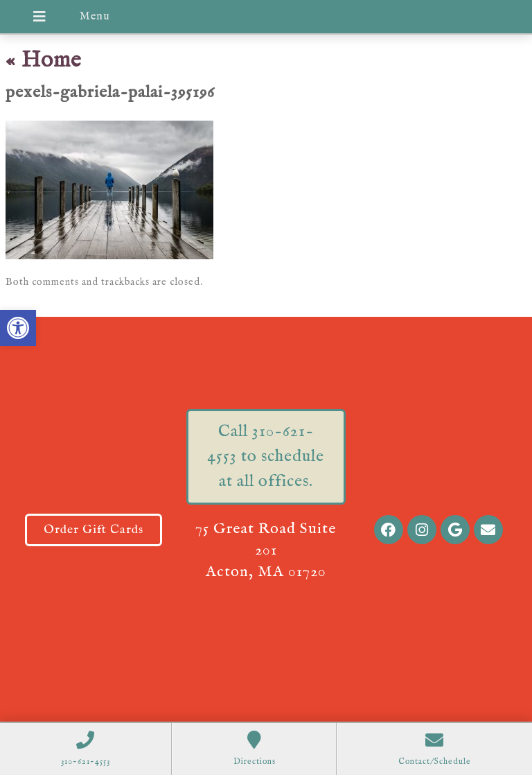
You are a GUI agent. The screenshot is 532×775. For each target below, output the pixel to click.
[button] (18, 328)
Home (44, 61)
